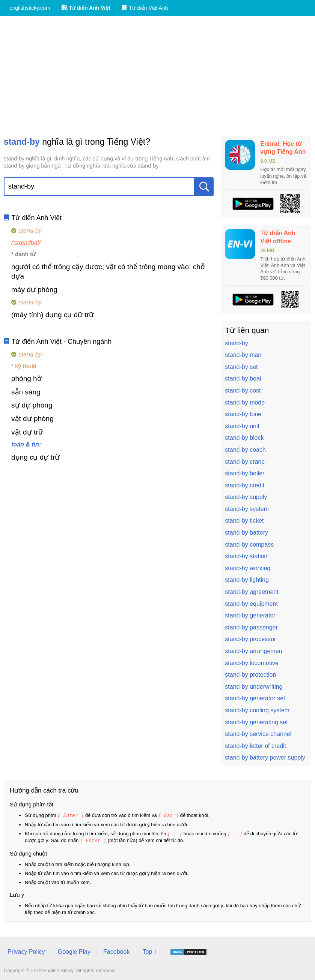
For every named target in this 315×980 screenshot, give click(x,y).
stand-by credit (245, 485)
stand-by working (248, 568)
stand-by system (247, 509)
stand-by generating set (256, 722)
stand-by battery (246, 533)
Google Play (74, 951)
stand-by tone (243, 414)
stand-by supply (246, 497)
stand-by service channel (258, 734)
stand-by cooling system (257, 710)
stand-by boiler (245, 473)
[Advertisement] (157, 76)
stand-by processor (250, 639)
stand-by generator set (255, 698)
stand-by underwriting (254, 687)
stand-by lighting (247, 580)
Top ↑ (149, 951)
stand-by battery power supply (265, 757)
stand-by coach (245, 450)
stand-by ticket (244, 521)
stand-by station (246, 556)
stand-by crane (245, 462)
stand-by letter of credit (255, 746)
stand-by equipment (251, 604)
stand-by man (243, 355)
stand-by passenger (251, 627)
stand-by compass (249, 545)
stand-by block (244, 438)
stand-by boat (243, 378)
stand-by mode (245, 402)
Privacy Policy (26, 951)
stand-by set (241, 367)
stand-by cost (243, 390)
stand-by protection (250, 675)
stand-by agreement (252, 592)
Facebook (116, 951)
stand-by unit (242, 426)
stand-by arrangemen (253, 651)
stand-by (236, 343)
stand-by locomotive (252, 663)
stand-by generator (250, 615)
